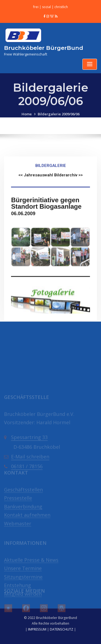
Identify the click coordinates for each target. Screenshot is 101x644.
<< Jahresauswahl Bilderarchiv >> (50, 205)
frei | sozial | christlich (50, 7)
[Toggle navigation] (90, 64)
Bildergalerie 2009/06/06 (59, 121)
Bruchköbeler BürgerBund (44, 48)
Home (27, 121)
